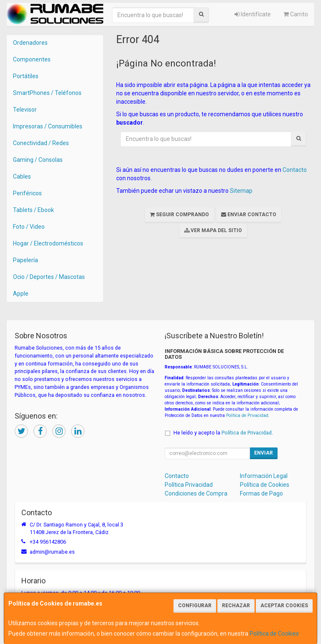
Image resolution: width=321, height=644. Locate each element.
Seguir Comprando (180, 215)
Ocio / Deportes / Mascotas (49, 277)
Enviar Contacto (249, 215)
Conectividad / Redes (41, 143)
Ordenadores (30, 43)
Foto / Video (29, 227)
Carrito (296, 14)
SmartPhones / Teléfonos (47, 93)
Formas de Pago (261, 493)
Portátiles (26, 76)
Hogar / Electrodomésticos (48, 243)
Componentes (32, 59)
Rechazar (236, 606)
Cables (22, 176)
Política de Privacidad (247, 415)
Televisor (25, 110)
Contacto (295, 170)
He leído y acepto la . (223, 433)
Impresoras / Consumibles (48, 126)
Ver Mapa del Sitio (213, 230)
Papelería (25, 260)
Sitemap (241, 191)
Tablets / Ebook (33, 210)
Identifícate (253, 14)
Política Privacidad (189, 485)
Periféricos (27, 193)
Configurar (195, 606)
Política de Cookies (274, 634)
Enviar (264, 453)
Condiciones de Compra (196, 493)
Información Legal (264, 476)
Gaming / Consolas (38, 160)
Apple (21, 294)
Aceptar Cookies (284, 606)
